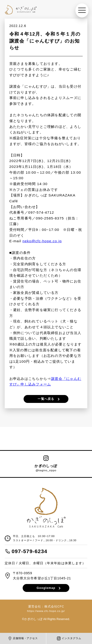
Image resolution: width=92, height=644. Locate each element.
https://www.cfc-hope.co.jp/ (46, 611)
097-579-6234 (30, 551)
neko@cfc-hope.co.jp (42, 241)
